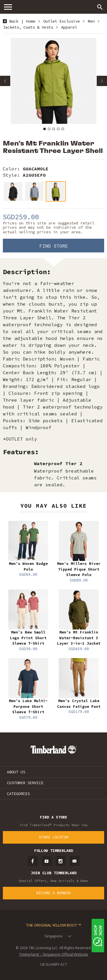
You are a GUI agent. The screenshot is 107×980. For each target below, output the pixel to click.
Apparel (69, 27)
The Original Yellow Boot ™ (53, 925)
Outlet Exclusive (62, 21)
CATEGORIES (18, 794)
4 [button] (58, 129)
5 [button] (63, 129)
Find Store (54, 246)
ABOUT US (16, 772)
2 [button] (49, 129)
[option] (53, 81)
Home (31, 21)
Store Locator (54, 837)
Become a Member (54, 893)
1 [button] (45, 129)
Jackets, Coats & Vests (28, 27)
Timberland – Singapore (54, 7)
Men (91, 21)
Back (14, 21)
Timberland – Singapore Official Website (53, 954)
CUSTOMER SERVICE (25, 783)
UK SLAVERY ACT (54, 964)
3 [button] (54, 129)
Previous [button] (5, 81)
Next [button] (102, 81)
